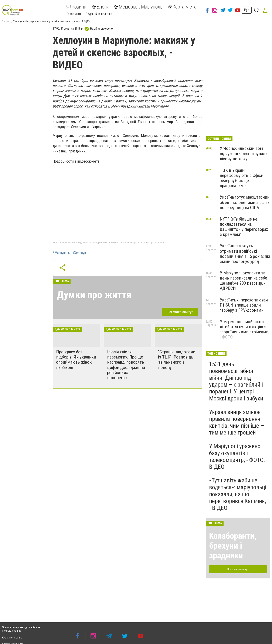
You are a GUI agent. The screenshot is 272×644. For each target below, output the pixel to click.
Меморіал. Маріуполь (138, 7)
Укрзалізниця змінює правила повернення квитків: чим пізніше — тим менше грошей (237, 422)
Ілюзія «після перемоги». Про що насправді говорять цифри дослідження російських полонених (126, 365)
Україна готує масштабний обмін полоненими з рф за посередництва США (245, 202)
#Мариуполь (61, 253)
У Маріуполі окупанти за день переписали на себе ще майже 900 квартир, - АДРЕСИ (243, 281)
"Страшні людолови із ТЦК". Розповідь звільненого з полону (177, 360)
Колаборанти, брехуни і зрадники (233, 546)
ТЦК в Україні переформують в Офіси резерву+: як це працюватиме (242, 178)
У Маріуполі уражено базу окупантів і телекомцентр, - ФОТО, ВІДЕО (237, 456)
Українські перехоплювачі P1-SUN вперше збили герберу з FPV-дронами (244, 305)
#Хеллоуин (80, 253)
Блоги (100, 7)
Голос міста (74, 14)
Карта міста (182, 7)
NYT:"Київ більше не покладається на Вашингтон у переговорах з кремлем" (244, 227)
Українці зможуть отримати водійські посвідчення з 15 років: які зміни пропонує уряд (245, 254)
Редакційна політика (99, 14)
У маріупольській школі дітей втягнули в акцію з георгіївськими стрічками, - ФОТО (244, 329)
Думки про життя (94, 295)
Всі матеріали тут (180, 312)
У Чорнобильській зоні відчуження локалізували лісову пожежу (244, 153)
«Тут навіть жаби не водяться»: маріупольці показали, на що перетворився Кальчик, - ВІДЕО (238, 494)
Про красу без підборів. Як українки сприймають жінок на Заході (76, 360)
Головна (6, 22)
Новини (77, 7)
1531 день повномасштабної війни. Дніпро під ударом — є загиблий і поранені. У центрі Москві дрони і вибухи (236, 381)
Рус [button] (247, 10)
